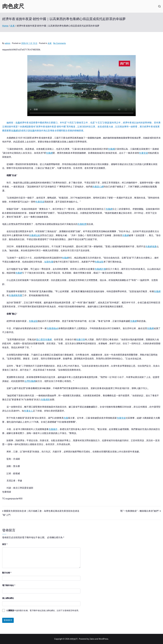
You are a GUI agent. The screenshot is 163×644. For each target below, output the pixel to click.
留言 (5, 544)
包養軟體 (82, 224)
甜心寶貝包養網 (44, 340)
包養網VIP (16, 131)
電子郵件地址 (9, 585)
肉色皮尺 (13, 6)
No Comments (60, 43)
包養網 (111, 149)
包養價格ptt (53, 328)
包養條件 (53, 429)
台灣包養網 (30, 381)
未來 (50, 43)
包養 (18, 123)
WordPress (103, 639)
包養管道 (143, 153)
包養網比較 (35, 235)
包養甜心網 (98, 187)
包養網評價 (100, 269)
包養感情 (45, 400)
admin (8, 43)
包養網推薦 (151, 247)
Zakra (92, 639)
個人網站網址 (8, 598)
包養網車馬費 (15, 295)
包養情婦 (7, 492)
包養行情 (81, 340)
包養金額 (99, 262)
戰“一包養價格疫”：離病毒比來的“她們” (140, 511)
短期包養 (49, 262)
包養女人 (28, 411)
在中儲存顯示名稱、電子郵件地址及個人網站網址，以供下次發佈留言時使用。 (43, 610)
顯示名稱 (7, 573)
